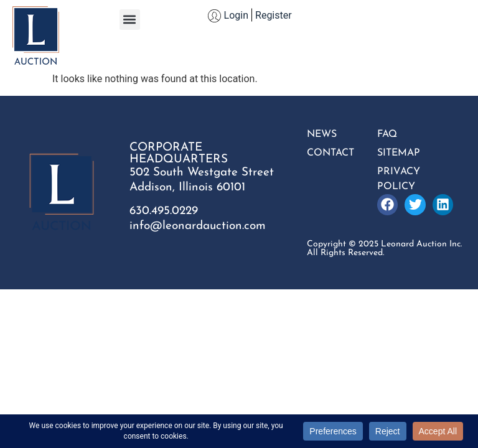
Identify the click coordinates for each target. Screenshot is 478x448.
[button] (130, 20)
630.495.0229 (164, 211)
